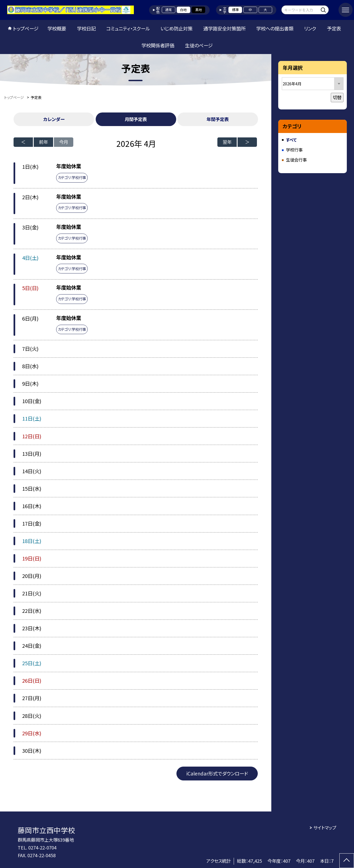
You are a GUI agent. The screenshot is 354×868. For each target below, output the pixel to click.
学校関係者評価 (158, 45)
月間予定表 (136, 119)
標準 (235, 10)
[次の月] (247, 142)
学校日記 (86, 28)
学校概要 (57, 28)
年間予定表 (218, 119)
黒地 (199, 10)
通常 (168, 10)
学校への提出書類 (275, 28)
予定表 (334, 28)
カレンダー (54, 119)
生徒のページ (199, 45)
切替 (337, 97)
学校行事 (294, 150)
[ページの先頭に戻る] (347, 861)
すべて (291, 140)
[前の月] (23, 142)
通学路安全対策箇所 (224, 28)
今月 (64, 142)
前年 (43, 142)
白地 (183, 10)
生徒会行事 (296, 160)
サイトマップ (325, 828)
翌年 (227, 142)
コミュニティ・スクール (128, 28)
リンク (310, 28)
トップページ (26, 28)
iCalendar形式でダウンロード (217, 773)
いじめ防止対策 (176, 28)
